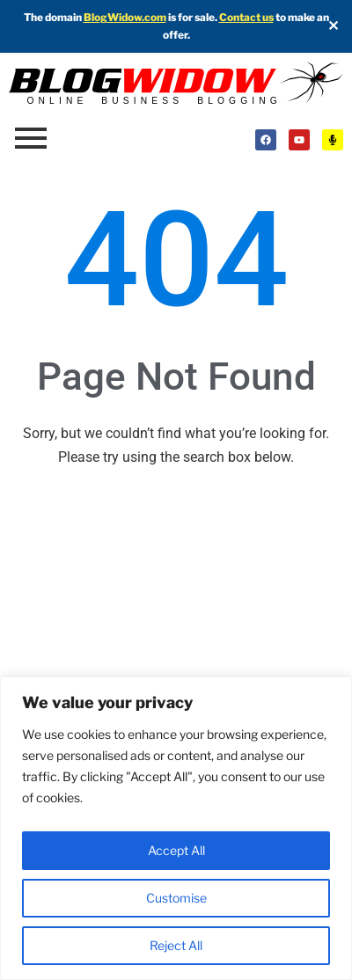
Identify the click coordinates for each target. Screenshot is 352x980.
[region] (176, 828)
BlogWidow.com (125, 17)
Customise (176, 898)
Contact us (246, 17)
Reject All (176, 945)
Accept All (176, 850)
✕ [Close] (333, 26)
